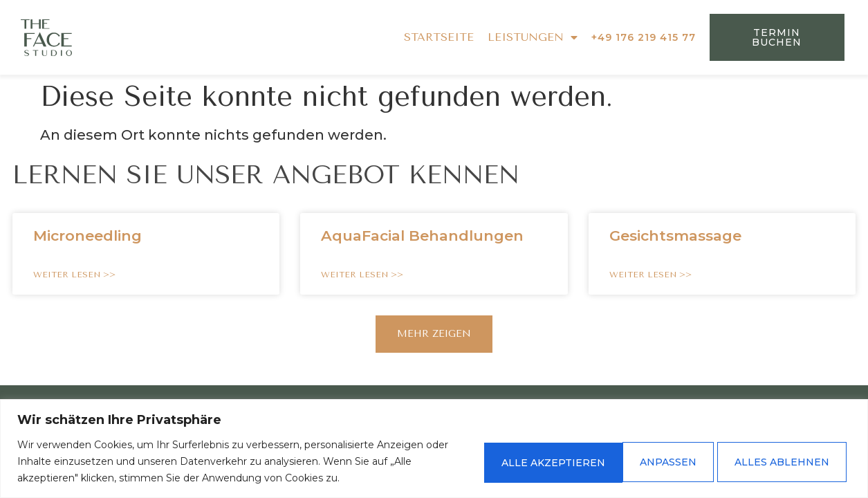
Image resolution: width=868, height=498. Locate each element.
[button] (434, 334)
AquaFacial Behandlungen (422, 236)
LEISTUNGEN (533, 37)
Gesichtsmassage (675, 236)
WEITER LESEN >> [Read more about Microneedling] (74, 275)
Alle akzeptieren (777, 461)
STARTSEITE (439, 37)
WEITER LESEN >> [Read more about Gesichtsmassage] (650, 275)
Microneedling (87, 236)
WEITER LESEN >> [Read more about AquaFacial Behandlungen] (362, 275)
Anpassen (506, 461)
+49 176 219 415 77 (644, 37)
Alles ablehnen (630, 461)
